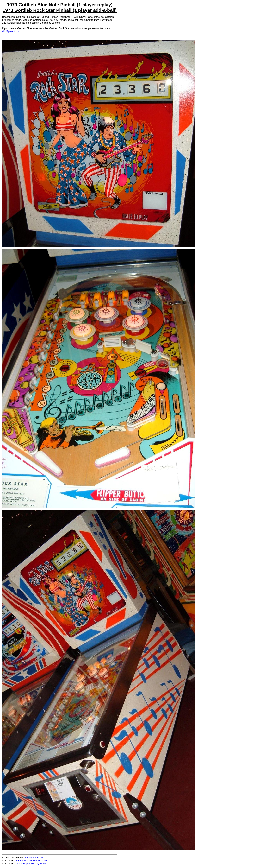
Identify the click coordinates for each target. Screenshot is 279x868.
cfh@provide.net (11, 31)
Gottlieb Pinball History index (31, 861)
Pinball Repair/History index (30, 863)
